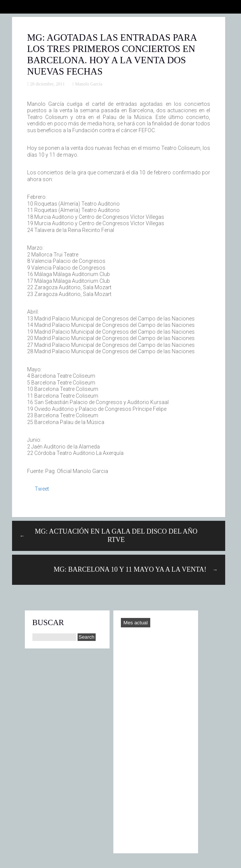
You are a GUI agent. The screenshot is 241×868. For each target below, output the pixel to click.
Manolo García (88, 84)
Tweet (42, 489)
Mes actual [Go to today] (136, 623)
